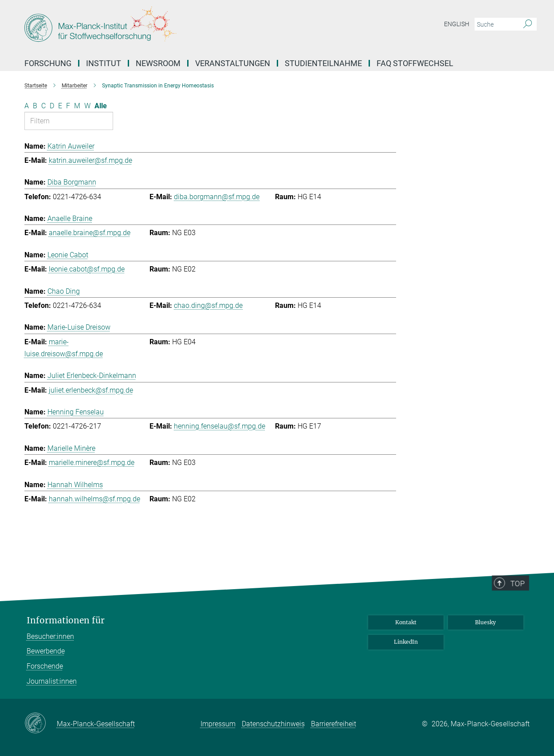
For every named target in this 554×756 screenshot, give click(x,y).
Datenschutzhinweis (273, 724)
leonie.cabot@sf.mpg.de (87, 269)
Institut (104, 63)
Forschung (48, 63)
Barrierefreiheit (334, 724)
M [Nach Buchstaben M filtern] (77, 106)
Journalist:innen (52, 681)
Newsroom (158, 63)
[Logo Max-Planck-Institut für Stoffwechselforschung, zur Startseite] (191, 27)
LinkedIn (406, 642)
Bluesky (485, 622)
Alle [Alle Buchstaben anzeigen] (101, 106)
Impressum (218, 724)
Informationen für (66, 620)
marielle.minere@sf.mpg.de (92, 463)
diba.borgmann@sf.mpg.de (217, 197)
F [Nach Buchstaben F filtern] (68, 106)
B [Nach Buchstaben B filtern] (35, 106)
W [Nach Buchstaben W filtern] (87, 106)
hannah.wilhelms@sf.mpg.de (94, 499)
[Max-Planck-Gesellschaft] (41, 724)
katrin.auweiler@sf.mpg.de (90, 160)
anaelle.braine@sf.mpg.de (90, 233)
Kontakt (406, 622)
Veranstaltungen (233, 63)
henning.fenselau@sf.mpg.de (220, 426)
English (457, 24)
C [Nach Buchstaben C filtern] (43, 106)
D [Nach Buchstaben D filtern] (52, 106)
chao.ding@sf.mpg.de (208, 305)
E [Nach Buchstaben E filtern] (60, 106)
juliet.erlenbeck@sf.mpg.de (91, 390)
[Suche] (528, 24)
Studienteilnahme (323, 63)
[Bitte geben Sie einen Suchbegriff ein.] (496, 24)
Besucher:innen (50, 636)
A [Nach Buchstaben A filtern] (27, 106)
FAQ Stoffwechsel (415, 63)
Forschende (45, 666)
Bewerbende (46, 651)
